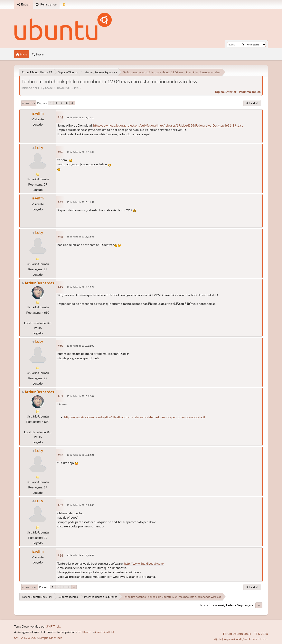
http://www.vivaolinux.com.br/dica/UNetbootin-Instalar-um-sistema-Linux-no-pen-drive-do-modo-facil (135, 417)
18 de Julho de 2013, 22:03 (80, 346)
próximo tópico (250, 92)
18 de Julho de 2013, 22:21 (80, 455)
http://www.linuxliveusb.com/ (144, 563)
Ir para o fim (29, 103)
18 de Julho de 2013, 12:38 (80, 237)
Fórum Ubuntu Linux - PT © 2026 (245, 634)
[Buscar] (243, 45)
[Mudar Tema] (64, 4)
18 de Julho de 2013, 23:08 (80, 505)
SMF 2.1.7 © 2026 (26, 638)
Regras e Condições (235, 639)
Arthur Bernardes (39, 283)
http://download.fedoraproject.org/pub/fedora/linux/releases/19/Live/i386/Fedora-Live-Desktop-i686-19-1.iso (168, 125)
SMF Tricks (54, 626)
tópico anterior (226, 92)
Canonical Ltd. (105, 632)
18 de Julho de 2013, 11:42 (80, 152)
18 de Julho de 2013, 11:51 (80, 202)
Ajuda (218, 639)
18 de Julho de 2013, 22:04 (80, 396)
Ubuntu (87, 632)
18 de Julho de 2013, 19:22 (80, 287)
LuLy (39, 148)
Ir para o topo (30, 587)
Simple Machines (51, 638)
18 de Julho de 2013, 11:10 (80, 117)
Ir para (204, 605)
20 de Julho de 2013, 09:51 (80, 555)
